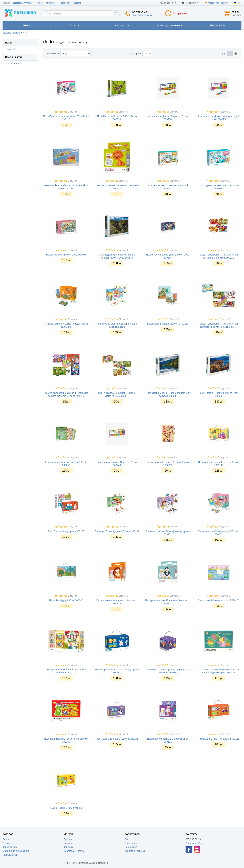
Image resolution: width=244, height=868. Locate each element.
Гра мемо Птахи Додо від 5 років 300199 (117, 531)
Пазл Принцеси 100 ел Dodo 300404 (66, 255)
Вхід (127, 839)
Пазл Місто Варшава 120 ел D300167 (168, 324)
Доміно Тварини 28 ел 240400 (66, 808)
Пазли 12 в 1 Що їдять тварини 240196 (117, 739)
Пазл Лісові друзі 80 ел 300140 (66, 600)
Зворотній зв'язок (195, 843)
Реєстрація (131, 843)
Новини (39, 3)
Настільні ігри (13, 63)
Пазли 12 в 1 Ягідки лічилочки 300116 (219, 739)
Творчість (8, 843)
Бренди (6, 3)
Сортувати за (52, 53)
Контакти (50, 3)
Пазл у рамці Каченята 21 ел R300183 (219, 600)
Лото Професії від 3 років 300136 (66, 531)
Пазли (9, 49)
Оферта (77, 3)
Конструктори (10, 847)
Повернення (64, 3)
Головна (7, 33)
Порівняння (131, 847)
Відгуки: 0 (73, 112)
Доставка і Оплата (22, 3)
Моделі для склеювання (16, 851)
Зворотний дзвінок (142, 15)
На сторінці (135, 53)
